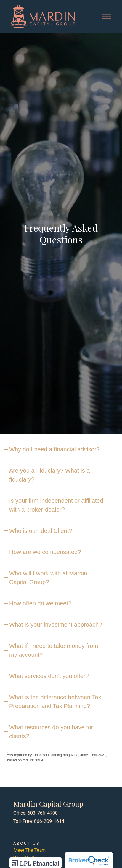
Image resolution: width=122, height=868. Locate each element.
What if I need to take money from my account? (54, 650)
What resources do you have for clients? (51, 732)
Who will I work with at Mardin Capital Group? (48, 578)
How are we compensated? (45, 552)
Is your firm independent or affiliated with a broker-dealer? (56, 505)
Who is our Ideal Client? (41, 531)
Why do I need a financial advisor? (54, 449)
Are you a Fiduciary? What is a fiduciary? (49, 475)
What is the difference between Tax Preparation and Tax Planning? (55, 702)
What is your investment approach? (56, 625)
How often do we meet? (40, 603)
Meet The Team (29, 850)
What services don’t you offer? (49, 676)
